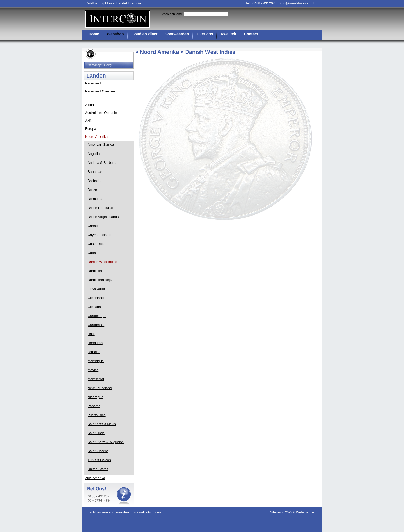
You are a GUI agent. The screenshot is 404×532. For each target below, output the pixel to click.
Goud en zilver (144, 34)
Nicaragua (95, 397)
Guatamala (96, 325)
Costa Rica (96, 244)
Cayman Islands (100, 235)
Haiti (91, 334)
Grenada (94, 307)
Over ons (205, 34)
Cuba (92, 253)
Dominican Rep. (100, 280)
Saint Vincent (98, 451)
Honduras (95, 343)
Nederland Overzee (100, 91)
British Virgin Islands (103, 217)
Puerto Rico (97, 415)
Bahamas (95, 172)
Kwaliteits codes (149, 512)
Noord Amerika (96, 137)
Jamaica (94, 352)
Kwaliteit (229, 34)
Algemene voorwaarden (111, 512)
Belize (92, 190)
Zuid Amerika (95, 478)
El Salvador (96, 289)
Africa (89, 105)
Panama (94, 406)
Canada (94, 226)
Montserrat (96, 379)
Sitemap (276, 512)
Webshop (115, 34)
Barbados (95, 181)
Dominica (95, 271)
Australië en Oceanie (101, 113)
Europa (91, 129)
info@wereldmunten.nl (297, 3)
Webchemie (305, 512)
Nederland (93, 83)
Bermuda (95, 199)
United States (98, 469)
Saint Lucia (96, 433)
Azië (88, 121)
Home (94, 34)
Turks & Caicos (99, 460)
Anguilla (94, 154)
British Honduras (100, 208)
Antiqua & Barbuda (102, 163)
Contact (251, 34)
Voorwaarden (177, 34)
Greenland (96, 298)
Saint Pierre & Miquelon (106, 442)
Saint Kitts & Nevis (102, 424)
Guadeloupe (97, 316)
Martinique (96, 361)
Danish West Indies (102, 262)
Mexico (93, 370)
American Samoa (101, 145)
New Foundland (100, 388)
